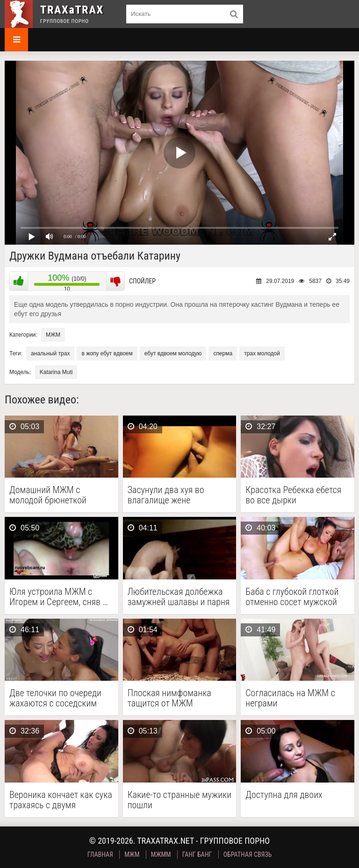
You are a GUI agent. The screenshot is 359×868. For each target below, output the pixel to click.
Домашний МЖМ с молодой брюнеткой (48, 495)
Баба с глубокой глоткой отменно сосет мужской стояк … (292, 597)
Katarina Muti (56, 372)
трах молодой (262, 353)
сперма (223, 353)
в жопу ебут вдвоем (107, 353)
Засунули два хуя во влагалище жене (166, 495)
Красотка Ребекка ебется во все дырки (293, 495)
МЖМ (53, 335)
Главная (100, 854)
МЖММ (161, 854)
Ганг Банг (197, 854)
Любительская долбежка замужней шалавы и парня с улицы (179, 597)
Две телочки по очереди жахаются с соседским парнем (55, 698)
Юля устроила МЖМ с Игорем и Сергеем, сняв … (59, 597)
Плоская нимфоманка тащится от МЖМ (169, 698)
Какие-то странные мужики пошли (180, 800)
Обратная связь (248, 854)
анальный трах (50, 353)
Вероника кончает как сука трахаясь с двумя (61, 800)
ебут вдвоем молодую (173, 353)
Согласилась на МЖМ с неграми (290, 698)
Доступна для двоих (284, 795)
